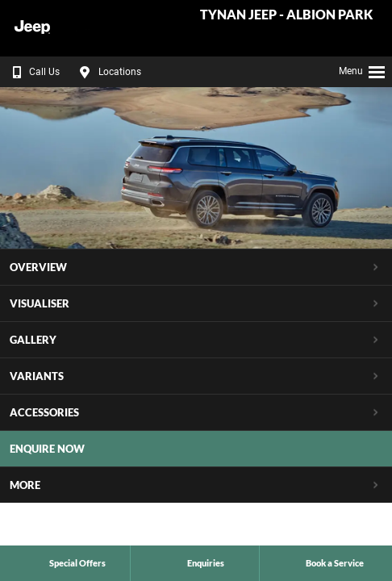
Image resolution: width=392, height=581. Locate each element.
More (25, 485)
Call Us (33, 72)
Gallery (33, 340)
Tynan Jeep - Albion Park (286, 15)
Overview (38, 267)
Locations (108, 72)
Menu (363, 69)
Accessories (44, 412)
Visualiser (40, 303)
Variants (37, 376)
